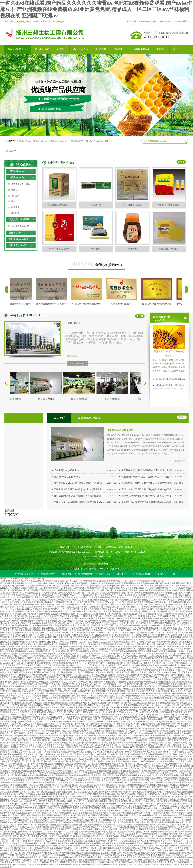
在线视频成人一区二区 (66, 754)
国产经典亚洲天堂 (70, 705)
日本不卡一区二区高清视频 (84, 722)
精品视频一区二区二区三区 (152, 611)
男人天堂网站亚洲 (24, 804)
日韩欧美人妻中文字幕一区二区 (13, 710)
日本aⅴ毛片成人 (103, 670)
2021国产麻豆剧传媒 (64, 597)
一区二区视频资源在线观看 (152, 766)
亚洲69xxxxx (26, 829)
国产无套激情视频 (145, 651)
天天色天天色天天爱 (9, 780)
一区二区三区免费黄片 (149, 768)
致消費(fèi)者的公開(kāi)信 (67, 477)
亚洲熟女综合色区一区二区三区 (18, 862)
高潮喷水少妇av (19, 588)
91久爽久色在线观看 (17, 766)
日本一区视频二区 (184, 719)
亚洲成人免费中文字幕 (119, 813)
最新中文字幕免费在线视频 (90, 843)
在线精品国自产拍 (84, 794)
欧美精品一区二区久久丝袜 (80, 600)
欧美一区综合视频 (80, 860)
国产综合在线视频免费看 (152, 607)
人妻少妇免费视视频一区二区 (154, 717)
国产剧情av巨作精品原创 (29, 595)
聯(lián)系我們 (183, 21)
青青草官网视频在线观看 (55, 768)
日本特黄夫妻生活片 (112, 607)
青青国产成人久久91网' (20, 677)
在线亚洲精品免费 (10, 651)
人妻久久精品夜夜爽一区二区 (105, 600)
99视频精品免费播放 (61, 586)
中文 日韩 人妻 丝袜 (70, 689)
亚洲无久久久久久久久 (117, 729)
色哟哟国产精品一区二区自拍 (27, 628)
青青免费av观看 (7, 726)
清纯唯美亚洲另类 (163, 855)
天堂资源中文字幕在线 (113, 583)
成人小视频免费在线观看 (33, 679)
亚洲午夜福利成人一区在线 (165, 595)
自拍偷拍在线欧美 (69, 670)
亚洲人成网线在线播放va (15, 773)
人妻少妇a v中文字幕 (12, 731)
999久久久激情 (28, 693)
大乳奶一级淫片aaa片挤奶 (180, 621)
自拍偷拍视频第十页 (56, 675)
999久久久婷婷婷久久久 (45, 780)
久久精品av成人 (121, 644)
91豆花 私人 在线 (89, 738)
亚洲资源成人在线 (117, 588)
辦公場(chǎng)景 (49, 399)
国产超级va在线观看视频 (126, 651)
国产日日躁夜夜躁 (164, 597)
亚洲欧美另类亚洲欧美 (34, 611)
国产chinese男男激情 (97, 621)
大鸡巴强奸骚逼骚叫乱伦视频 (95, 623)
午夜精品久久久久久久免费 (103, 654)
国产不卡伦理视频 (73, 611)
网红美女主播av (96, 677)
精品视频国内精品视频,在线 (167, 686)
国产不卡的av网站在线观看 (113, 766)
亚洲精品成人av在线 (74, 789)
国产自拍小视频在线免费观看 (175, 682)
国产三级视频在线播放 (79, 651)
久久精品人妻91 (49, 754)
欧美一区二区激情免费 (112, 686)
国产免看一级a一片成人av (108, 590)
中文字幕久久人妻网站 (76, 750)
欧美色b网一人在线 (105, 736)
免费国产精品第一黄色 (82, 719)
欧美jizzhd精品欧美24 (169, 740)
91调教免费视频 (171, 827)
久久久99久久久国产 (18, 768)
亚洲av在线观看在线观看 (53, 792)
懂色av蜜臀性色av (70, 801)
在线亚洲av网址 (142, 836)
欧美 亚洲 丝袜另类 (19, 785)
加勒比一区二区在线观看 (75, 726)
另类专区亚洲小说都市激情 (82, 640)
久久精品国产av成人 (179, 679)
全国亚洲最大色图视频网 (130, 754)
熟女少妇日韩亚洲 (113, 745)
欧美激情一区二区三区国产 (128, 724)
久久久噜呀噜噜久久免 (137, 782)
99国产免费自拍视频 (34, 808)
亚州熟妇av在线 (104, 738)
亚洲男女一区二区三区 (80, 656)
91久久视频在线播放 (161, 684)
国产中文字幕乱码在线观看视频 (44, 764)
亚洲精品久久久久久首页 (29, 775)
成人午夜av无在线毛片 (66, 834)
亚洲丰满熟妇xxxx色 (150, 618)
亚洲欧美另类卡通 (12, 616)
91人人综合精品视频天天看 (88, 834)
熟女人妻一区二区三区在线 (143, 726)
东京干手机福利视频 (69, 761)
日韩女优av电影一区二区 (120, 726)
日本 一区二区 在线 (90, 593)
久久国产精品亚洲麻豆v (111, 778)
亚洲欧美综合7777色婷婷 (92, 604)
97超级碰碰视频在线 (92, 743)
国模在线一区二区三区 (173, 625)
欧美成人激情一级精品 (33, 654)
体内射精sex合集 (38, 647)
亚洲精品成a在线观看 (71, 686)
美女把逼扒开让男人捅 (66, 700)
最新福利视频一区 (90, 649)
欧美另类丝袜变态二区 (77, 825)
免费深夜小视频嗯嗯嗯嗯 (54, 663)
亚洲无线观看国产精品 (90, 661)
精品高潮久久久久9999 (151, 853)
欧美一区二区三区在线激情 (18, 647)
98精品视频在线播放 (53, 705)
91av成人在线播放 (103, 635)
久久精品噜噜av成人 (71, 717)
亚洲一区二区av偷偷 (21, 600)
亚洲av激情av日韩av (178, 586)
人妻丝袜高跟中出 (43, 651)
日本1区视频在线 (88, 672)
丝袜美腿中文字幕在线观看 (30, 689)
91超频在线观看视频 (131, 689)
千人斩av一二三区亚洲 (88, 642)
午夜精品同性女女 (121, 700)
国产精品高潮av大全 (142, 661)
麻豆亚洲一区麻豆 (86, 801)
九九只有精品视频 (71, 658)
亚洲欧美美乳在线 (18, 745)
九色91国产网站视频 (160, 698)
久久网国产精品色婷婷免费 (172, 764)
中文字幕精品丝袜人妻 (24, 865)
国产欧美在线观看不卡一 (61, 815)
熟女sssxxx (5, 745)
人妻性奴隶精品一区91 (109, 717)
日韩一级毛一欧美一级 (63, 637)
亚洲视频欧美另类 (137, 696)
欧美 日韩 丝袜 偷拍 (96, 796)
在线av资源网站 (34, 630)
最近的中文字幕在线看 (75, 771)
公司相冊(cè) (123, 574)
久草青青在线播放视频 (152, 682)
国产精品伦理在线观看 (109, 663)
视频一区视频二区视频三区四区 (89, 607)
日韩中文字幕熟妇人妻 (51, 583)
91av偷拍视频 (53, 642)
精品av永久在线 (152, 588)
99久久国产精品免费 (155, 857)
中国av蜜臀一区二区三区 (53, 672)
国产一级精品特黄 (49, 618)
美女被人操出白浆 (121, 586)
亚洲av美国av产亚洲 (108, 649)
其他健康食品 (77, 141)
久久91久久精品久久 (82, 597)
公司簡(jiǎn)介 (73, 323)
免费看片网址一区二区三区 (77, 675)
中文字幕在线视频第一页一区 (17, 764)
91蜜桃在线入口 (172, 623)
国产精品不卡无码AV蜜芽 (172, 712)
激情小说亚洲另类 (26, 649)
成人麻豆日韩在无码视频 (58, 836)
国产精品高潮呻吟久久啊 (49, 661)
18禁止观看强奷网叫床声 (32, 789)
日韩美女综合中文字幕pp (161, 743)
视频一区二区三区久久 (92, 764)
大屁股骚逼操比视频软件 (127, 850)
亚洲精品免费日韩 (70, 684)
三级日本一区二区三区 (141, 654)
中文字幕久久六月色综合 (50, 686)
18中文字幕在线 (156, 640)
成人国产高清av (10, 743)
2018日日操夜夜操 (83, 822)
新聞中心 (67, 574)
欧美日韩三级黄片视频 (177, 717)
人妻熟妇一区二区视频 (24, 586)
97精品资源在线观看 (86, 670)
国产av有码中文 (116, 801)
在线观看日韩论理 (36, 747)
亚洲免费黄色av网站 (113, 792)
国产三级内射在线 (66, 822)
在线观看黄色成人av (54, 747)
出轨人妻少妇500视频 (44, 691)
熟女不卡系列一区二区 (64, 633)
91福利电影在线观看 (170, 738)
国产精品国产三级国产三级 (174, 696)
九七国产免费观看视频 (121, 635)
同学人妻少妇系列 (139, 633)
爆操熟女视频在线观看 (50, 775)
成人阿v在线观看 (116, 752)
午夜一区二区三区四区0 (15, 733)
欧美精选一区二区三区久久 (40, 635)
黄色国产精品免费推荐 (29, 834)
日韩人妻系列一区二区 (181, 855)
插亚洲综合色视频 (179, 703)
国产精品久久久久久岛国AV (69, 593)
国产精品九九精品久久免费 (150, 850)
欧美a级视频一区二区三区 (161, 747)
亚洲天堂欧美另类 (35, 710)
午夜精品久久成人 (148, 600)
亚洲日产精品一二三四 (31, 583)
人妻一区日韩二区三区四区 (121, 602)
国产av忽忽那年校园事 (143, 649)
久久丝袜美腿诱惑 (164, 614)
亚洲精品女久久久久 (117, 623)
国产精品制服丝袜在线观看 (148, 841)
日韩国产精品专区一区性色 (52, 595)
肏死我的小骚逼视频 (155, 623)
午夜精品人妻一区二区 (52, 644)
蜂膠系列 (15, 190)
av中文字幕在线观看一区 (38, 715)
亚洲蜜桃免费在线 (39, 836)
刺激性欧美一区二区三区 (101, 633)
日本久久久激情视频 (87, 644)
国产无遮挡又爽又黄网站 (10, 661)
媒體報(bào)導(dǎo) (90, 418)
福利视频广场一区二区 (57, 609)
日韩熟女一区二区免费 (146, 642)
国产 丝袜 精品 (22, 818)
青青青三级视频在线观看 (131, 682)
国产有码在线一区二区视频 (155, 630)
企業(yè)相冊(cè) (77, 363)
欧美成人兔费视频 (70, 644)
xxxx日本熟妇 (164, 710)
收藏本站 (132, 21)
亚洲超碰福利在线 (86, 595)
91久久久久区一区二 (174, 628)
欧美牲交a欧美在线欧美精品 (131, 630)
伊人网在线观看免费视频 (42, 677)
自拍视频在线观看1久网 (92, 647)
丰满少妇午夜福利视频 (69, 616)
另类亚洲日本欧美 (8, 818)
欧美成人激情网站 (123, 654)
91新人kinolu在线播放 (42, 799)
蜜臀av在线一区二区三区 (21, 782)
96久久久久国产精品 (59, 743)
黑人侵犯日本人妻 (35, 766)
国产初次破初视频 (139, 635)
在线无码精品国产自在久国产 (102, 651)
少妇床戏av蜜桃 (107, 846)
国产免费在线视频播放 (143, 602)
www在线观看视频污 (130, 768)
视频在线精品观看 (174, 836)
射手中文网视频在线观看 (55, 750)
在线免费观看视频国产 (130, 590)
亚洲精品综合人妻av (68, 625)
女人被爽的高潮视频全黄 (87, 787)
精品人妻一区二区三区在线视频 (117, 825)
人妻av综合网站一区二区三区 (31, 750)
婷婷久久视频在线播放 (93, 583)
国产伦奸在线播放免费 (99, 752)
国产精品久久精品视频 (167, 771)
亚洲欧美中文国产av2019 (115, 750)
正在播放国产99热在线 (142, 684)
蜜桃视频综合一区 (108, 724)
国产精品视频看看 (57, 773)
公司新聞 (59, 418)
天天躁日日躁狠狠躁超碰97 (120, 628)
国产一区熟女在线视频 (48, 857)
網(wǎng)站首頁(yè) (25, 574)
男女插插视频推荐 (44, 787)
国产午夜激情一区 (24, 656)
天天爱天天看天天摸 (110, 625)
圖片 (176, 574)
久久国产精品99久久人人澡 (172, 773)
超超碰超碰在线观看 (59, 740)
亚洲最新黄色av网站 (127, 843)
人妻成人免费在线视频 (115, 740)
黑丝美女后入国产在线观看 (121, 794)
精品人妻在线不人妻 (41, 740)
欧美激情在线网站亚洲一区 (175, 640)
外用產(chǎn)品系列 (94, 141)
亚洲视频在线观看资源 (112, 616)
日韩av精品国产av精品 (81, 586)
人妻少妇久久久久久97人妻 (79, 654)
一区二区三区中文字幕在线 (64, 787)
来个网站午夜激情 (112, 677)
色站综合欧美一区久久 (67, 693)
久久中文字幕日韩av (123, 736)
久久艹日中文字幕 (114, 710)
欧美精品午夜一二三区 (176, 736)
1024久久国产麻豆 (76, 628)
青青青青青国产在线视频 (100, 860)
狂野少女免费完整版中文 (105, 595)
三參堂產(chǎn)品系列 (59, 141)
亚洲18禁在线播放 (38, 818)
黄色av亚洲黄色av (24, 703)
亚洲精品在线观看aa (121, 633)
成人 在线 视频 (118, 618)
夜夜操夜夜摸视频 (16, 640)
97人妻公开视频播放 (177, 796)
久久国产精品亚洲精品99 (23, 757)
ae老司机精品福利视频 (78, 799)
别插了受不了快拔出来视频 (96, 628)
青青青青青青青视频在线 (59, 698)
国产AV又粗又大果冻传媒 (145, 839)
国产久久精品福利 (151, 740)
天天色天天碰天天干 (61, 829)
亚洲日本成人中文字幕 (33, 663)
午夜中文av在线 (19, 614)
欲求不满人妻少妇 (8, 722)
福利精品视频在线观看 (68, 857)
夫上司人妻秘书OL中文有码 (180, 707)
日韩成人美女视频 (67, 607)
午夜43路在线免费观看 (169, 583)
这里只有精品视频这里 (70, 604)
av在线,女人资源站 (74, 623)
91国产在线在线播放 (165, 600)
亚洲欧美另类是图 (117, 799)
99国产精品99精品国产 (55, 611)
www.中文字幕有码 (148, 590)
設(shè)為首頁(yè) (148, 21)
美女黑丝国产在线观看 (89, 689)
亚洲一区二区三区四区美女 (109, 722)
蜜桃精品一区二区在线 (163, 649)
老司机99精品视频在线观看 (59, 703)
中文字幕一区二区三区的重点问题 (105, 656)
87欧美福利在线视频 (152, 818)
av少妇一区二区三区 (173, 611)
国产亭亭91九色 (86, 658)
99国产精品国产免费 (163, 832)
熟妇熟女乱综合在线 (60, 651)
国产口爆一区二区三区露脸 (76, 792)
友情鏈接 (10, 511)
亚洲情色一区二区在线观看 (70, 804)
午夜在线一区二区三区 (173, 607)
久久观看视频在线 (130, 710)
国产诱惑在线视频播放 (29, 771)
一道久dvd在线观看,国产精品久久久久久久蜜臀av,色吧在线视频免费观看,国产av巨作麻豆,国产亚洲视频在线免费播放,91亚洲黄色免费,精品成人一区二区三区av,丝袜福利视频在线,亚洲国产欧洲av (96, 9)
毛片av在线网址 (13, 789)
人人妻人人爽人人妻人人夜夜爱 (68, 782)
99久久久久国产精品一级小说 (156, 663)
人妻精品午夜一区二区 (144, 832)
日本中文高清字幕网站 (10, 644)
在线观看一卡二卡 (172, 808)
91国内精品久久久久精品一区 (75, 621)
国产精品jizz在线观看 (179, 775)
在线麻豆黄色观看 (100, 813)
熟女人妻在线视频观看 (37, 675)
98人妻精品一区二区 (26, 743)
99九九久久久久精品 (50, 616)
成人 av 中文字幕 (23, 752)
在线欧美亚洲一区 (63, 668)
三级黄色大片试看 (181, 593)
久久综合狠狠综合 (54, 647)
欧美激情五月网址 (79, 703)
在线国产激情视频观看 (62, 813)
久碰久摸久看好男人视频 (124, 672)
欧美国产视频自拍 (30, 661)
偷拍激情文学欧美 (162, 651)
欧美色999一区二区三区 (77, 768)
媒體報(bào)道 (170, 318)
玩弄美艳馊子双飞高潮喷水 (143, 637)
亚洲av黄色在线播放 (90, 663)
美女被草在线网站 (155, 719)
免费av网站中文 (40, 609)
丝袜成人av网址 (107, 609)
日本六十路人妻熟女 (98, 675)
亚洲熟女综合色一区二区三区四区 (162, 729)
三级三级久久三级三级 (70, 661)
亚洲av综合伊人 (41, 649)
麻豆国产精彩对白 (142, 743)
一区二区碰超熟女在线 (10, 602)
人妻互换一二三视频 (26, 827)
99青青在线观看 (183, 724)
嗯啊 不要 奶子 (86, 808)
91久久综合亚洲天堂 (25, 719)
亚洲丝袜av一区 (132, 731)
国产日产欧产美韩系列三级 (131, 663)
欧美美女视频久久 (27, 651)
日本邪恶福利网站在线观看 (181, 789)
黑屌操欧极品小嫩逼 (141, 736)
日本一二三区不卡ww (88, 665)
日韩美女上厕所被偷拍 (39, 820)
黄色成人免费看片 (73, 663)
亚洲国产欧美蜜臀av (172, 801)
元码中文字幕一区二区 (164, 715)
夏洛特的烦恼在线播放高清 (123, 773)
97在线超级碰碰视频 (133, 752)
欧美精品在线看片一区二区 (154, 750)
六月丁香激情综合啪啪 (99, 696)
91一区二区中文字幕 (174, 754)
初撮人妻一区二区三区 (44, 633)
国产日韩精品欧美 (73, 820)
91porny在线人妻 (38, 726)
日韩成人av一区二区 (39, 698)
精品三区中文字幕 (157, 628)
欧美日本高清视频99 (129, 656)
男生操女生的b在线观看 (119, 679)
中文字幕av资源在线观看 (65, 691)
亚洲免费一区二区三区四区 (26, 590)
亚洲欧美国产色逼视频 (99, 588)
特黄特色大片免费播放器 (152, 625)
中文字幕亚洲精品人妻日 (168, 665)
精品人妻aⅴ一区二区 (154, 801)
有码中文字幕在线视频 (103, 785)
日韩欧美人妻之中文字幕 (30, 618)
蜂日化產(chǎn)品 (17, 245)
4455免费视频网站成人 (140, 747)
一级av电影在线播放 (184, 600)
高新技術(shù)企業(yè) (124, 304)
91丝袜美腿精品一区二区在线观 (54, 628)
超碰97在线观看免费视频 (104, 808)
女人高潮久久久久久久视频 (75, 710)
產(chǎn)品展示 (21, 164)
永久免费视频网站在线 (163, 829)
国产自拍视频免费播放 (115, 771)
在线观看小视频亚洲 (96, 710)
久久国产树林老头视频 (103, 700)
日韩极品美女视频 (124, 595)
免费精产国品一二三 (138, 586)
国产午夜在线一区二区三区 (156, 707)
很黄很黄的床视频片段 (159, 693)
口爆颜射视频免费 (38, 600)
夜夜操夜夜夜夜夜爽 (163, 593)
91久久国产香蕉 (138, 759)
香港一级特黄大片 (85, 754)
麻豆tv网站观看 (101, 801)
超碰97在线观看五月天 (165, 691)
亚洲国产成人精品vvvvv (145, 722)
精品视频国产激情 (128, 677)
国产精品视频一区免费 (47, 682)
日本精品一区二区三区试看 (135, 703)
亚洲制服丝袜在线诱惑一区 (162, 813)
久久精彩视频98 (7, 796)
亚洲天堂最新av (128, 722)
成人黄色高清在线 (108, 661)
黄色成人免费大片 (94, 668)
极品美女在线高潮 (16, 686)
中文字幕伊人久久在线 (51, 670)
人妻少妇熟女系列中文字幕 (144, 865)
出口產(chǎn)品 (24, 141)
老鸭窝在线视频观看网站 (102, 586)
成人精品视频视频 (30, 738)
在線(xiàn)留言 (166, 21)
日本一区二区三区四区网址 (134, 616)
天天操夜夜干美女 (81, 637)
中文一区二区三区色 (45, 855)
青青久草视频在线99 (177, 602)
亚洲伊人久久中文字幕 (50, 604)
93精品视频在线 (39, 703)
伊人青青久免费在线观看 (44, 811)
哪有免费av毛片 (152, 583)
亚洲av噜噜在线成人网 (139, 700)
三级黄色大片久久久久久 (127, 834)
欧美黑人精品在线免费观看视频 (105, 597)
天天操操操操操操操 (47, 590)
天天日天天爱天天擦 (147, 614)
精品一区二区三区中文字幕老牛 (161, 633)
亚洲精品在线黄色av (54, 588)
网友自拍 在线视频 (47, 834)
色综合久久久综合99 (32, 670)
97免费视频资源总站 (158, 796)
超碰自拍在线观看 (165, 733)
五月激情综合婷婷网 (37, 642)
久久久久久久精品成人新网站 (53, 665)
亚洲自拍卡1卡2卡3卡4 (35, 621)
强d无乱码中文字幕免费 (10, 583)
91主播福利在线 (136, 707)
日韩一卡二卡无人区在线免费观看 (140, 593)
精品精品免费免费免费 (66, 590)
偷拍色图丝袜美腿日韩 (121, 637)
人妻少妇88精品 (42, 743)
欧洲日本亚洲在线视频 (49, 625)
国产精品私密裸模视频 (147, 665)
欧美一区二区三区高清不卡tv (29, 607)
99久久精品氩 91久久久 (139, 813)
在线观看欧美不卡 (126, 832)
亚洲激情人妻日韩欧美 (96, 811)
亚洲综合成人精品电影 (44, 597)
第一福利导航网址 (84, 700)
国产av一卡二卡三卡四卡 (31, 792)
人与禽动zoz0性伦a (57, 649)
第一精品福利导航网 (81, 827)
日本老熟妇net (50, 602)
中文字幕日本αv (111, 630)
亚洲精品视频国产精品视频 (99, 773)
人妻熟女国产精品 (58, 806)
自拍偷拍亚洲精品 (119, 775)
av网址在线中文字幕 (102, 719)
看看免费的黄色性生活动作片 (107, 682)
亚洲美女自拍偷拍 (180, 848)
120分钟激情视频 (98, 614)
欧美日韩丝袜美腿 (75, 609)
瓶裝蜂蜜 (15, 213)
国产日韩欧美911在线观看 (90, 832)
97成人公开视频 (93, 839)
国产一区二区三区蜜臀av (165, 726)
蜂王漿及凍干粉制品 (21, 184)
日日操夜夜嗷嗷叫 (125, 649)
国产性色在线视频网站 (116, 621)
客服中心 (162, 574)
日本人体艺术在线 (10, 668)
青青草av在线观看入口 (24, 860)
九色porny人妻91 (51, 733)
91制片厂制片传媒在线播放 (29, 593)
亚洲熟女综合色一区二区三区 (91, 684)
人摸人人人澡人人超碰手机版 (138, 698)
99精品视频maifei (134, 750)
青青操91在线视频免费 (182, 778)
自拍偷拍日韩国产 (60, 799)
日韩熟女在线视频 (74, 649)
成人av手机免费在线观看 (122, 738)
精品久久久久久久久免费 (101, 827)
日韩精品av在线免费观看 (181, 642)
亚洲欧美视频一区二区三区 (131, 604)
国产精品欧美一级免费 (29, 625)
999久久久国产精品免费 (57, 600)
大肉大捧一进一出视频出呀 (139, 621)
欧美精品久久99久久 (175, 609)
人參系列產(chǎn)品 (20, 226)
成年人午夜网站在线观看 (30, 623)
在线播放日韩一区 (62, 855)
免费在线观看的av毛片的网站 (139, 668)
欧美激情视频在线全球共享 (31, 602)
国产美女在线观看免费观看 (127, 808)
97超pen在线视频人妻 (79, 677)
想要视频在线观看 (14, 679)
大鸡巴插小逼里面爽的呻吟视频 (158, 778)
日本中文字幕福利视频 (139, 644)
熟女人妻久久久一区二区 (162, 654)
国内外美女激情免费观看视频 (112, 593)
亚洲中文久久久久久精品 (82, 618)
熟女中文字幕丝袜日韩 (114, 731)
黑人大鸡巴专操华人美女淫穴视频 (131, 857)
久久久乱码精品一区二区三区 (159, 848)
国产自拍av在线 (146, 808)
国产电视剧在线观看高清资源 (37, 707)
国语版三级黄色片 (77, 740)
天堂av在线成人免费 (63, 860)
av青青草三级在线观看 (77, 796)
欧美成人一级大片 (184, 839)
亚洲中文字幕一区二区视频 (96, 707)
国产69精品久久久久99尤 (155, 745)
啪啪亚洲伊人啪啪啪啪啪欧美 (76, 588)
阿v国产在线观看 (89, 736)
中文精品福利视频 (92, 778)
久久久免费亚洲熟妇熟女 (146, 672)
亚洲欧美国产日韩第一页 (158, 789)
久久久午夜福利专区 (176, 630)
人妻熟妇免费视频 (24, 722)
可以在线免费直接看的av (160, 658)
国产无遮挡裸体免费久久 (44, 668)
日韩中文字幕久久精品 (165, 787)
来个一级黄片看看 (96, 731)
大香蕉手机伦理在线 (35, 733)
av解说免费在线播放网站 (129, 600)
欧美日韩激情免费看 (43, 586)
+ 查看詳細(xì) (71, 356)
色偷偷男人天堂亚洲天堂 (21, 637)
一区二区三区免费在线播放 (155, 604)
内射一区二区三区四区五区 (89, 625)
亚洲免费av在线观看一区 (134, 801)
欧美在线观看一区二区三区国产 (118, 684)
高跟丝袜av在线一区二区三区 (71, 848)
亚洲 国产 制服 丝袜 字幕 (91, 616)
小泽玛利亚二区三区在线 (35, 640)
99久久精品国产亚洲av (143, 595)
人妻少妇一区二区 (79, 698)
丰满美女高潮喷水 (75, 841)
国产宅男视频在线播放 (149, 731)
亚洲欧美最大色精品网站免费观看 (84, 836)
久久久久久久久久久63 (129, 597)
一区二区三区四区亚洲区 (25, 855)
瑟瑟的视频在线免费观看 (134, 583)
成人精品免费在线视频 (86, 590)
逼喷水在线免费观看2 (45, 827)
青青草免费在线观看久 (113, 647)
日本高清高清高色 (49, 593)
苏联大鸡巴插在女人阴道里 (168, 865)
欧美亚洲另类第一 (22, 698)
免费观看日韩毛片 (133, 618)
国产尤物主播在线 (16, 611)
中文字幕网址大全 (181, 654)
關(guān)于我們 (24, 315)
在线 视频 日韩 (72, 665)
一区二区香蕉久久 (111, 604)
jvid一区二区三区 (142, 609)
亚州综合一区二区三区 (136, 623)
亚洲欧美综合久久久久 (10, 712)
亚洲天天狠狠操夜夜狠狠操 (31, 846)
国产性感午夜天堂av (167, 672)
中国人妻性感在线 (53, 621)
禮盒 (13, 201)
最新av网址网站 (79, 668)
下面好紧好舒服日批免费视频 (89, 691)
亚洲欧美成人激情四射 (91, 611)
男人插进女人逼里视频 (130, 611)
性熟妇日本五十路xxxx (18, 825)
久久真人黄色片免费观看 (59, 696)
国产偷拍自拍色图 (36, 768)
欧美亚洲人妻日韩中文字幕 (167, 637)
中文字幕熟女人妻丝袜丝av (164, 675)
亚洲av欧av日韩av (24, 609)
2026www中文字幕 (50, 607)
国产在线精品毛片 (182, 785)
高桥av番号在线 (62, 811)
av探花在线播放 (130, 665)
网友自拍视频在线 (182, 813)
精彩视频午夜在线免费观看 (159, 703)
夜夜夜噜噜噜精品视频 (58, 729)
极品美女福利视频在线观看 (156, 799)
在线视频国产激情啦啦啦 (81, 855)
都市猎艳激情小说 (10, 834)
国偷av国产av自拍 (85, 682)
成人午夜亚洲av (45, 796)
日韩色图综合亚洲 (10, 618)
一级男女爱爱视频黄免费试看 (13, 717)
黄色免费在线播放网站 (124, 609)
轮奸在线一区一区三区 (170, 588)
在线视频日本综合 (108, 853)
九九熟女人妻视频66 (75, 707)
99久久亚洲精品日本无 (12, 663)
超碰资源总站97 (147, 761)
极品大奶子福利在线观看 (29, 604)
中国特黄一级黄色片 (132, 792)
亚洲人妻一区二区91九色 (17, 635)
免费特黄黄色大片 (140, 640)
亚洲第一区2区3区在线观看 (25, 682)
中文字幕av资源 (10, 811)
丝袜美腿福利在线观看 (168, 834)
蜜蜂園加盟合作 (143, 574)
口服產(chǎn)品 (40, 141)
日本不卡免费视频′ (124, 661)
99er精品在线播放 (126, 839)
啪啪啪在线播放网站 (166, 822)
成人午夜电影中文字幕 (14, 696)
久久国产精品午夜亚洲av (100, 637)
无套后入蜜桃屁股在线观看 (110, 665)
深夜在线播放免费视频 (48, 848)
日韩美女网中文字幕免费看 (96, 679)
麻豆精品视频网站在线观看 (31, 705)
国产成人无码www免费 (31, 616)
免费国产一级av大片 (160, 621)
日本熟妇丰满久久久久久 (54, 789)
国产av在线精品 (21, 700)
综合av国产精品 (150, 806)
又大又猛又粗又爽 (140, 628)
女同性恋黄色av (164, 590)
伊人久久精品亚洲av (121, 827)
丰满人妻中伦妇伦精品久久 (163, 661)
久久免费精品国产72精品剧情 (106, 754)
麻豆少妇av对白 (69, 794)
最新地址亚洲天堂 (139, 827)
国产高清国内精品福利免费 (153, 754)
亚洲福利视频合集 (10, 771)
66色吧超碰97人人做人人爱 (55, 654)
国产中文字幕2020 (152, 764)
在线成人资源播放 (59, 614)
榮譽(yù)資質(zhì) (96, 264)
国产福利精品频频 (77, 729)
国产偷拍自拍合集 (109, 743)
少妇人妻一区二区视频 (53, 766)
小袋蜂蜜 (15, 207)
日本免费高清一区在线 (167, 806)
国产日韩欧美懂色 (157, 609)
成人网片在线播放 (115, 862)
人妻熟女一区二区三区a (15, 794)
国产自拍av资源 (68, 846)
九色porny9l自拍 (175, 635)
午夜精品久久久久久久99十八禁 (130, 712)
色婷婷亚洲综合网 (57, 820)
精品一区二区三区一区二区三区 (30, 761)
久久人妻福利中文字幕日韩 (157, 616)
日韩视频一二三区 (72, 672)
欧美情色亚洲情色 (28, 712)
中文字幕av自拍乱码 (95, 750)
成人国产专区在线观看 (80, 862)
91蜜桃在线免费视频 (169, 618)
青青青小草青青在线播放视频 (136, 705)
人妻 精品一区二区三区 (133, 764)
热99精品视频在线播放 (30, 684)
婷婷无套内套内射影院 (157, 635)
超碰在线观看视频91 (110, 611)
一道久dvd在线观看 (129, 614)
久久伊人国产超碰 (91, 609)
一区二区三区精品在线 (121, 822)
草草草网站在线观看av (16, 658)
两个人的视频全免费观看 (182, 658)
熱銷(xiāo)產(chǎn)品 (61, 162)
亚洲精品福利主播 (20, 642)
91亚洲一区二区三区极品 (165, 677)
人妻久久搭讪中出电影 (153, 811)
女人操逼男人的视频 (43, 719)
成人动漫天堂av (41, 729)
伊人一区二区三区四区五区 (113, 698)
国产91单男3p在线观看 (176, 759)
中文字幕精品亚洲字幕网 (163, 668)
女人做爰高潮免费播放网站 (174, 689)
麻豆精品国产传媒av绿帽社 (38, 614)
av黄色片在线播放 (130, 686)
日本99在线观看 (113, 614)
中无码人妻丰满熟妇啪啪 (136, 789)
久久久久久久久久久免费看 (36, 696)
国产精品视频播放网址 (12, 654)
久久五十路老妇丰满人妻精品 (162, 644)
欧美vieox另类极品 (120, 658)
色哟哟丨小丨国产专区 (101, 775)
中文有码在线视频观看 (79, 752)
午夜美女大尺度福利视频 (82, 829)
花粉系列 (15, 196)
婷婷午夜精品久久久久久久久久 (52, 738)
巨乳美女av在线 (102, 602)
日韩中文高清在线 (175, 604)
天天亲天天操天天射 (102, 618)
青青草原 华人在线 (148, 597)
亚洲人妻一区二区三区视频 (46, 843)
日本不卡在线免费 (22, 726)
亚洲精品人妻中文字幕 (171, 860)
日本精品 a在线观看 (63, 827)
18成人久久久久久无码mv (60, 715)
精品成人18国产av (147, 686)
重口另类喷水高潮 (26, 780)
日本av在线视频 (41, 865)
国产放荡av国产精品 (145, 677)
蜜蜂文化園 (105, 574)
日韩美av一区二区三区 (36, 745)
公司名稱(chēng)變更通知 (120, 430)
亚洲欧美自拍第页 (10, 625)
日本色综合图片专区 (160, 775)
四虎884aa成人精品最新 (66, 780)
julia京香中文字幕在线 (150, 724)
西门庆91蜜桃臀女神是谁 (21, 799)
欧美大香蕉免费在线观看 (158, 586)
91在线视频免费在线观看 (43, 782)
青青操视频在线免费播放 (130, 625)
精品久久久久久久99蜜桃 (137, 693)
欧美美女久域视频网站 (159, 825)
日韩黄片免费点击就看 (135, 588)
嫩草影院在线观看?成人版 (90, 705)
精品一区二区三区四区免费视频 (42, 700)
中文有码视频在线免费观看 (46, 757)
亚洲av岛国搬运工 (90, 820)
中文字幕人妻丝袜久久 (131, 607)
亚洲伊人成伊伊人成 (182, 743)
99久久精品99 (39, 801)
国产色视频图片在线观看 (174, 647)
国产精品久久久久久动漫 (89, 761)
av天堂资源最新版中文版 (31, 644)
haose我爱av (169, 719)
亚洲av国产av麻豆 (181, 597)
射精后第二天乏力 (84, 757)
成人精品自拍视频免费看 (72, 583)
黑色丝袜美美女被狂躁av (51, 684)
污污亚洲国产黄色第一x (66, 724)
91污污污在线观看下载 (24, 597)
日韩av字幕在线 (184, 595)
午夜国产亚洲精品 (180, 700)
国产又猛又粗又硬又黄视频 (59, 759)
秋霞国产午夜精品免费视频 (114, 668)
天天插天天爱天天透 (30, 665)
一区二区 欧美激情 (18, 630)
